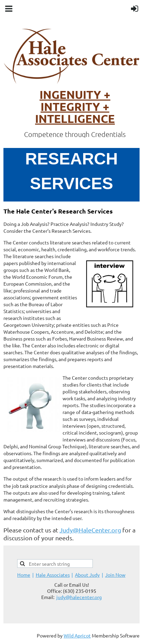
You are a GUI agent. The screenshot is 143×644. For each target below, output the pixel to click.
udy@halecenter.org (80, 597)
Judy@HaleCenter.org (90, 530)
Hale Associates (53, 575)
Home (24, 575)
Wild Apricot (77, 635)
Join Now (115, 575)
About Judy (87, 575)
